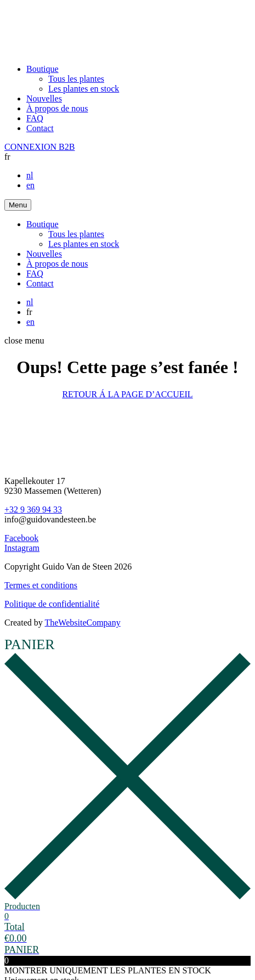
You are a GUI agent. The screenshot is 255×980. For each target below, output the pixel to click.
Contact (40, 128)
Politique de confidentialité (52, 604)
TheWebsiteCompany (82, 623)
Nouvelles (44, 98)
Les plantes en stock (84, 89)
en (30, 185)
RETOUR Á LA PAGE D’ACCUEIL (127, 394)
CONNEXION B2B (39, 147)
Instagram (22, 548)
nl (30, 175)
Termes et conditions (41, 585)
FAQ (35, 118)
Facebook (21, 538)
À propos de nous (57, 108)
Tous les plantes (76, 79)
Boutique (42, 69)
